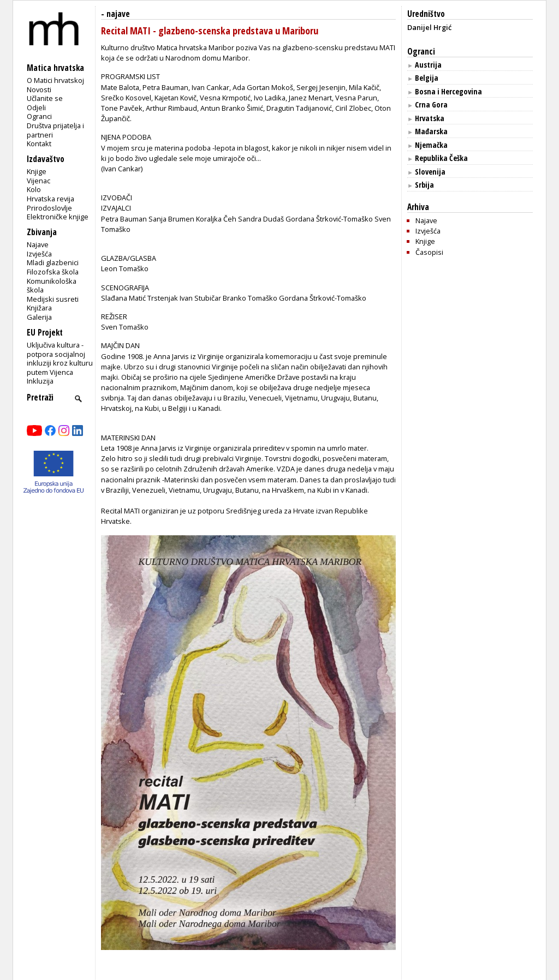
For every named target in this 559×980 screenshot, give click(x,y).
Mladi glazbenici (53, 262)
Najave (38, 244)
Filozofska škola (53, 272)
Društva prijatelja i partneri (55, 130)
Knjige (37, 171)
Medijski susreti (53, 299)
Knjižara (39, 308)
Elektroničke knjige (58, 217)
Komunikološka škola (52, 286)
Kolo (34, 189)
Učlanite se (45, 98)
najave (118, 14)
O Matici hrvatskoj (55, 80)
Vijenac (38, 181)
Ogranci (39, 116)
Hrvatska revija (50, 199)
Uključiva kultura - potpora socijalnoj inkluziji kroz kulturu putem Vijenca (60, 358)
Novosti (39, 89)
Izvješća (39, 254)
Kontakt (39, 144)
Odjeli (36, 107)
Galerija (39, 317)
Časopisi (429, 252)
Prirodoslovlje (49, 208)
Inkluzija (40, 381)
